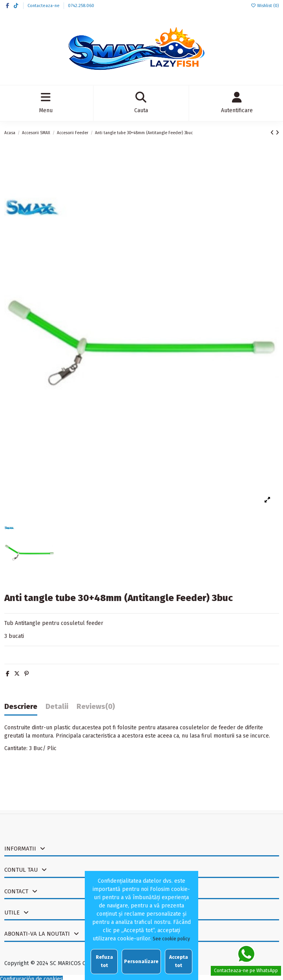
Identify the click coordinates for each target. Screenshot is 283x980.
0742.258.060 (81, 6)
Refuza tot (104, 961)
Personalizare (141, 962)
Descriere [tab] (21, 707)
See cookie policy (171, 939)
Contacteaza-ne (44, 6)
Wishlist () (265, 6)
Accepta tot (179, 961)
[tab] (96, 709)
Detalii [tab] (57, 707)
